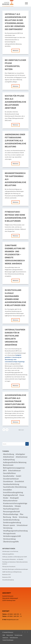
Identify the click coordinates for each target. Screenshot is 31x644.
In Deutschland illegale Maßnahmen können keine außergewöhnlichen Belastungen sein (15, 298)
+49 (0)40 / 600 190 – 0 (14, 614)
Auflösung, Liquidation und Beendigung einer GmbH (15, 557)
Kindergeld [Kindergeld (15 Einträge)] (14, 498)
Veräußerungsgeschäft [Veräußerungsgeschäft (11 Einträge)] (12, 536)
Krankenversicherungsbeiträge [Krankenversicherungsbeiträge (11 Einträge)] (15, 503)
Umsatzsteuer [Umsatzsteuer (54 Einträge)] (22, 525)
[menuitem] (26, 3)
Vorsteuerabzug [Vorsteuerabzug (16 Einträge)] (9, 539)
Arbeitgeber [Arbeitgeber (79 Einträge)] (20, 454)
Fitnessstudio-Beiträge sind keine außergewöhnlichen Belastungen (15, 216)
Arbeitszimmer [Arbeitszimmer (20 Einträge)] (22, 457)
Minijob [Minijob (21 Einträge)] (18, 506)
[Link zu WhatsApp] (27, 632)
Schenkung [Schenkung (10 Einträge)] (23, 517)
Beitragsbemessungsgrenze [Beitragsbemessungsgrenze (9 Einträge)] (14, 468)
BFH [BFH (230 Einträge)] (5, 470)
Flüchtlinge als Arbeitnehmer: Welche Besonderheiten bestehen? (15, 563)
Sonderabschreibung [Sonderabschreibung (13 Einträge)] (11, 520)
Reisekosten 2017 (7, 574)
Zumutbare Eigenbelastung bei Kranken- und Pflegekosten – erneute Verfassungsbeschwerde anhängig (15, 255)
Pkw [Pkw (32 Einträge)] (22, 514)
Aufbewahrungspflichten (8, 554)
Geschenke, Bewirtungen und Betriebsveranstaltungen (15, 569)
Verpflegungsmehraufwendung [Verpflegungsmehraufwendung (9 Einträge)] (15, 531)
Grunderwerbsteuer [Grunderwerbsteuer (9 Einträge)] (11, 479)
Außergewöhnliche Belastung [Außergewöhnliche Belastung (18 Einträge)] (15, 462)
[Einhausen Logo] (13, 3)
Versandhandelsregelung (8, 580)
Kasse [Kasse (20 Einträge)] (22, 495)
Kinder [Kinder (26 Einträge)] (6, 498)
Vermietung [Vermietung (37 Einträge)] (8, 528)
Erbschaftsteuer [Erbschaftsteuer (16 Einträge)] (15, 470)
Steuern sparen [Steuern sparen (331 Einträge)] (9, 525)
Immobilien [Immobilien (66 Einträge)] (7, 490)
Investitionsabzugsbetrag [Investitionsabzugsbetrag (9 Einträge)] (13, 492)
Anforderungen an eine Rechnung (10, 551)
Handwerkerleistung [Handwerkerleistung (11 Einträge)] (11, 484)
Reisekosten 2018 (7, 577)
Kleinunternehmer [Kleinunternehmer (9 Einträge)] (10, 501)
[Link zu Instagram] (25, 632)
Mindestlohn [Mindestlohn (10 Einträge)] (8, 506)
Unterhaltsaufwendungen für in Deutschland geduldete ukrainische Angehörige (15, 337)
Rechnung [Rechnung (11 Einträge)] (7, 517)
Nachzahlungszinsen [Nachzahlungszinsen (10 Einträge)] (11, 509)
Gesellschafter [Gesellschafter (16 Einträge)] (9, 476)
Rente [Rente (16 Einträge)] (15, 517)
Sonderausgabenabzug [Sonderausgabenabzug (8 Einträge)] (12, 522)
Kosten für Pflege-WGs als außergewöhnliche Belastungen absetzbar (15, 102)
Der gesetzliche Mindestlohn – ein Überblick (13, 559)
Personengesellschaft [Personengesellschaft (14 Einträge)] (11, 511)
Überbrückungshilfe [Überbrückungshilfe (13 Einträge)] (11, 542)
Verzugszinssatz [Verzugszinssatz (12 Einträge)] (9, 533)
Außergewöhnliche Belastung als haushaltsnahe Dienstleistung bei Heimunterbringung (15, 401)
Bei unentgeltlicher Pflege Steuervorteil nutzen (15, 65)
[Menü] (26, 3)
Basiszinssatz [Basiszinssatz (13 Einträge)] (8, 465)
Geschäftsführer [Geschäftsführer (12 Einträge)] (9, 473)
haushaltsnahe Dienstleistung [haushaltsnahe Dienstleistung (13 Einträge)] (15, 487)
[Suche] (15, 444)
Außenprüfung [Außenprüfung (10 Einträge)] (9, 460)
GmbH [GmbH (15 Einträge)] (19, 476)
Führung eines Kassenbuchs (9, 567)
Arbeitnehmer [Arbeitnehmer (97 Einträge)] (9, 457)
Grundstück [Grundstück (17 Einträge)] (19, 481)
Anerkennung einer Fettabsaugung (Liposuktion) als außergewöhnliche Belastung (15, 141)
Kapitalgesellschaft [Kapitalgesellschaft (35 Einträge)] (10, 495)
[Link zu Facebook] (22, 632)
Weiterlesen (15, 51)
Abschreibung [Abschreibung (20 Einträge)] (9, 454)
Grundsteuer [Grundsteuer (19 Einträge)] (8, 481)
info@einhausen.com (12, 619)
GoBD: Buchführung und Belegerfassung (12, 572)
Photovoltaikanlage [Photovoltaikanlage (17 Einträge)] (11, 514)
